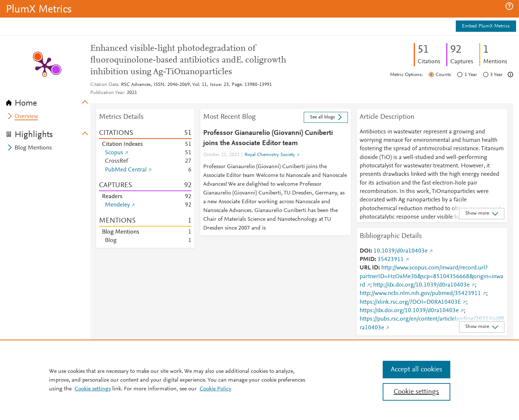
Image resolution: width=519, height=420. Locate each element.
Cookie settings (93, 389)
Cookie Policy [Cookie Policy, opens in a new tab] (215, 389)
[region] (259, 380)
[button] (509, 6)
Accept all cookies (416, 370)
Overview (26, 117)
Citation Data (104, 85)
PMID (367, 260)
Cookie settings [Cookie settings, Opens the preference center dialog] (416, 392)
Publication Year (107, 93)
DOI (365, 251)
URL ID (369, 268)
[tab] (48, 101)
